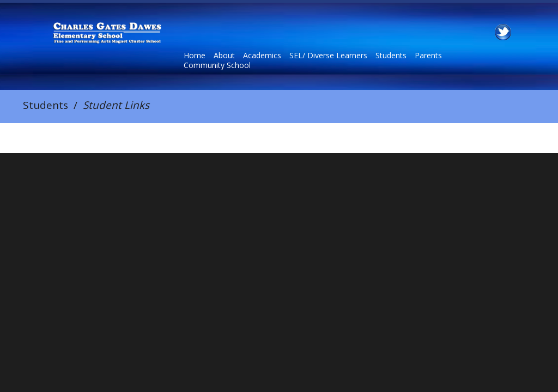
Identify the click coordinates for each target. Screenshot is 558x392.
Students (391, 56)
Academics (262, 56)
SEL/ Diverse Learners (328, 56)
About (224, 56)
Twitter (503, 32)
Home (195, 56)
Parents (428, 56)
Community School (217, 65)
